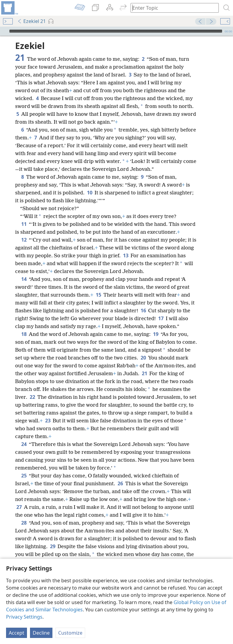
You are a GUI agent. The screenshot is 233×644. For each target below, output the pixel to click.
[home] (9, 8)
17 (161, 318)
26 (120, 483)
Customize (70, 633)
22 (32, 397)
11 (24, 224)
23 (48, 421)
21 (144, 373)
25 (24, 476)
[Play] (4, 31)
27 (19, 507)
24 (24, 444)
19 (156, 334)
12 (24, 240)
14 (24, 279)
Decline (41, 633)
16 (143, 311)
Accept (17, 633)
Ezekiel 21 (32, 21)
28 (24, 523)
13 (126, 255)
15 (98, 295)
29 (53, 546)
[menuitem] (9, 8)
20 (143, 358)
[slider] (116, 31)
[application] (116, 31)
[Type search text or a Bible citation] (172, 8)
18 (24, 334)
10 (90, 193)
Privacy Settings (24, 617)
